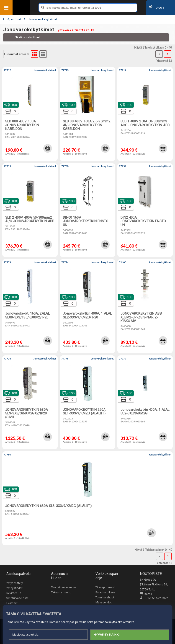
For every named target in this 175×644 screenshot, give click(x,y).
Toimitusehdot (105, 597)
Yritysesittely (15, 583)
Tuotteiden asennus (64, 587)
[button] (48, 148)
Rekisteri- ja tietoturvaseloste (17, 596)
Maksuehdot (104, 603)
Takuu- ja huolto (61, 592)
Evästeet (12, 603)
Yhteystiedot (14, 588)
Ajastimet (12, 19)
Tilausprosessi (105, 587)
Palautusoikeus (105, 592)
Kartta (146, 594)
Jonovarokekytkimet (41, 19)
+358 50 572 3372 (154, 598)
